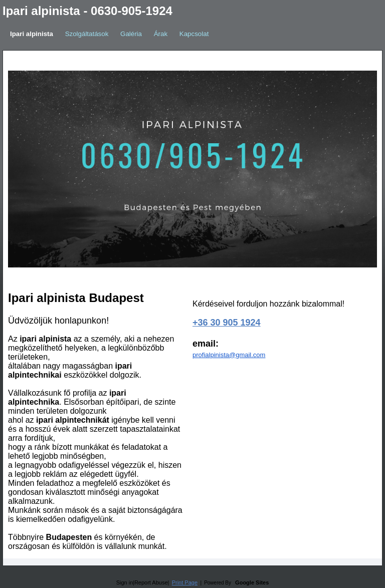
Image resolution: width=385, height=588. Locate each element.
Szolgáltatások (87, 34)
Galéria (131, 34)
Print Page (185, 582)
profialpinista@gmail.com (229, 355)
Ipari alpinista (32, 34)
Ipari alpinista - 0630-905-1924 (87, 11)
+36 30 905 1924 (227, 323)
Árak (161, 34)
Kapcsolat (194, 34)
